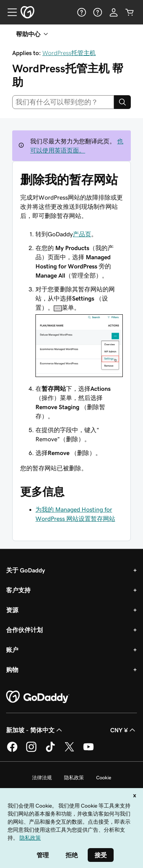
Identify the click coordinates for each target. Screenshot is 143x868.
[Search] (122, 102)
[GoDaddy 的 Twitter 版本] (69, 751)
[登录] (114, 12)
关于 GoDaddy (26, 570)
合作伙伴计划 (24, 630)
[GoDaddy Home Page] (38, 697)
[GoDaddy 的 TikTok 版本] (50, 751)
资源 (12, 610)
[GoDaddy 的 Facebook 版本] (12, 751)
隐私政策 (74, 778)
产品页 (82, 234)
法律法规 (42, 778)
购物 (12, 670)
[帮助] (82, 12)
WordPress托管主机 (69, 53)
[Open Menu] (9, 12)
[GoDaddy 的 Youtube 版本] (88, 751)
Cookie (104, 778)
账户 (12, 650)
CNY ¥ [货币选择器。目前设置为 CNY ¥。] (124, 730)
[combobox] (63, 102)
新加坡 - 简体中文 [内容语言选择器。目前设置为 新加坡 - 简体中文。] (35, 730)
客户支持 (18, 590)
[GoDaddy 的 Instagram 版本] (31, 751)
